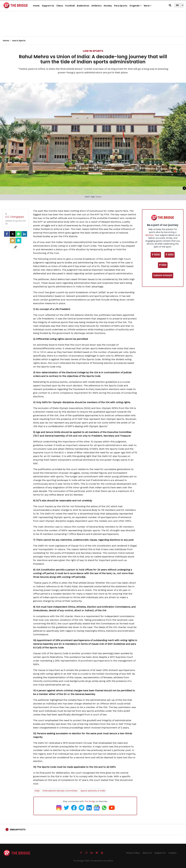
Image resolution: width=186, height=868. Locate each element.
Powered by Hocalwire (102, 861)
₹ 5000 (156, 255)
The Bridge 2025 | (82, 861)
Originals (136, 6)
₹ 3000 (170, 255)
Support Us (48, 6)
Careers (172, 853)
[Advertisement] (93, 28)
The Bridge (90, 801)
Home (36, 6)
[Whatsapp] (18, 234)
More (148, 6)
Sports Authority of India (93, 791)
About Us (147, 853)
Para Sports (121, 6)
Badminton (83, 6)
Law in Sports (93, 51)
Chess (60, 6)
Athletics (96, 6)
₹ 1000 (163, 265)
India (37, 791)
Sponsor (150, 235)
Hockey (108, 6)
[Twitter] (13, 234)
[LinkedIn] (24, 234)
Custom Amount (163, 275)
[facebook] (7, 234)
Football (70, 6)
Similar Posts (18, 830)
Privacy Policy (133, 853)
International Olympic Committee (60, 791)
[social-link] (16, 247)
